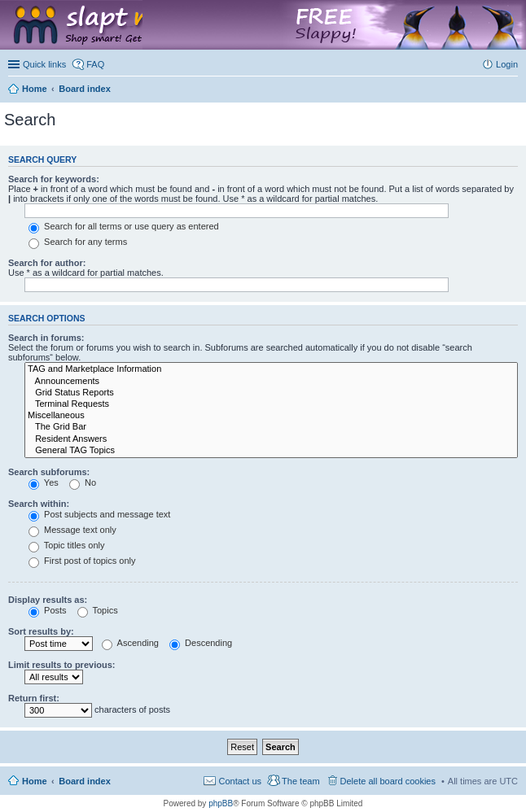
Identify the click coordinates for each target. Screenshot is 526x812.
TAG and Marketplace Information (271, 369)
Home (35, 781)
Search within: (39, 504)
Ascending (130, 643)
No (83, 482)
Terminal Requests (271, 404)
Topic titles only (66, 545)
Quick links (44, 64)
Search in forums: (46, 338)
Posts (48, 610)
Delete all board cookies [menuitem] (388, 781)
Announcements (271, 382)
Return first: (34, 698)
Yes (44, 482)
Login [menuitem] (507, 64)
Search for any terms (78, 242)
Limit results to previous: (61, 665)
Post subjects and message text (99, 514)
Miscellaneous (271, 416)
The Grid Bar (271, 427)
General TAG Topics (271, 451)
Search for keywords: (54, 179)
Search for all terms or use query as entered (124, 226)
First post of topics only (82, 561)
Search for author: (47, 263)
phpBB (221, 803)
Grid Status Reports (271, 393)
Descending (201, 643)
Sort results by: (41, 631)
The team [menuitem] (300, 781)
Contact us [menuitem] (240, 781)
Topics (98, 610)
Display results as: (48, 600)
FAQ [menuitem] (95, 64)
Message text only (72, 530)
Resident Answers (271, 439)
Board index (85, 781)
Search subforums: (49, 472)
